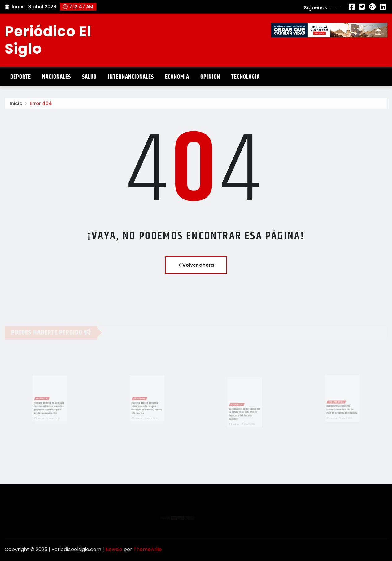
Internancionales (131, 77)
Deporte (21, 77)
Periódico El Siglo (48, 40)
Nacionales (57, 77)
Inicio (16, 105)
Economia (177, 77)
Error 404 (41, 105)
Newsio (114, 549)
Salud (89, 77)
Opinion (210, 77)
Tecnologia (246, 77)
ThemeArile (148, 549)
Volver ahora (196, 265)
